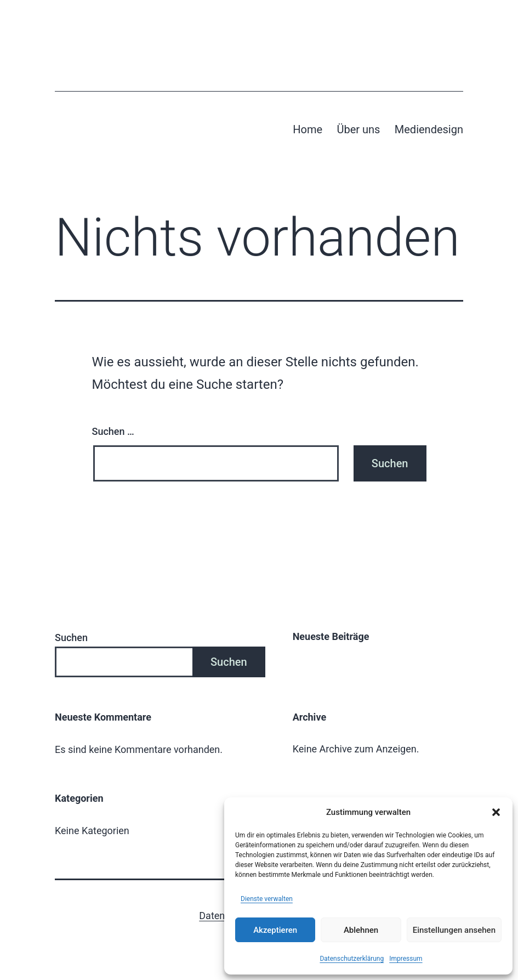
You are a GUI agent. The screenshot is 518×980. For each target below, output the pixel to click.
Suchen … (113, 431)
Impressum (406, 959)
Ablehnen (361, 930)
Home (308, 129)
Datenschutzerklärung (352, 959)
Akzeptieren (275, 930)
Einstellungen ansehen (454, 930)
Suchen (71, 638)
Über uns (358, 129)
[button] (496, 812)
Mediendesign (429, 129)
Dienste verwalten (267, 899)
